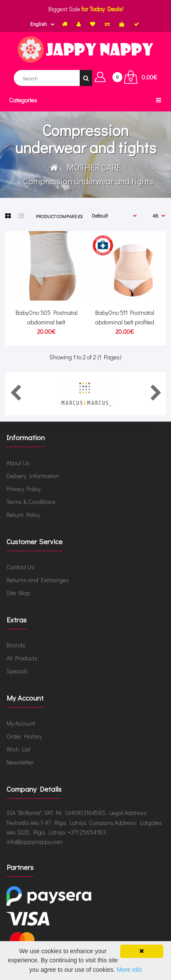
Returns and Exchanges (38, 580)
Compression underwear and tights (87, 181)
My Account (21, 723)
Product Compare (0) (59, 216)
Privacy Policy (23, 489)
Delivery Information (33, 476)
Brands (16, 645)
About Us (18, 463)
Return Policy (23, 515)
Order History (24, 736)
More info (129, 970)
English (39, 24)
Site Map (18, 593)
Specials (17, 671)
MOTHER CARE (92, 167)
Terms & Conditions (31, 502)
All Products (22, 658)
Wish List (19, 749)
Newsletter (20, 762)
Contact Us (20, 567)
